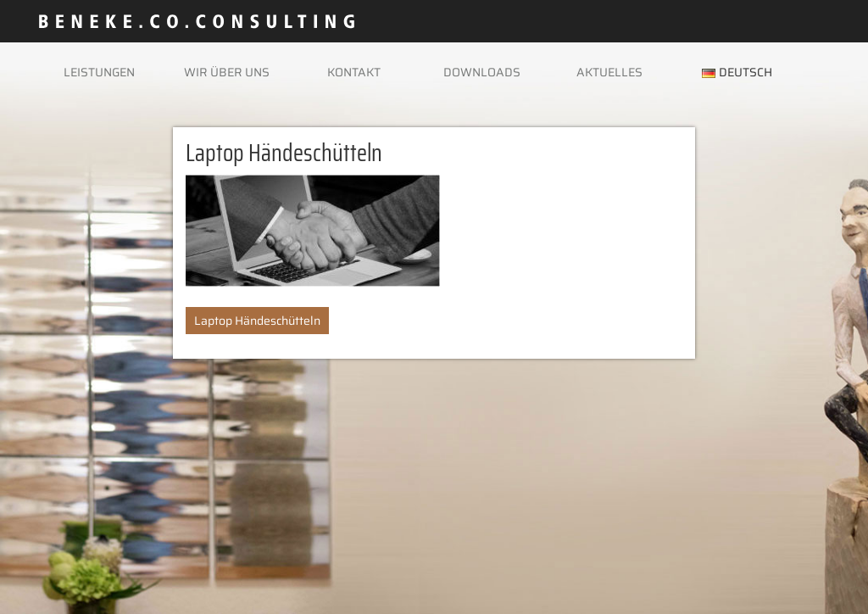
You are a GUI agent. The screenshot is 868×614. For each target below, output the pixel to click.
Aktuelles (609, 72)
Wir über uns (227, 72)
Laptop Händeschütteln (257, 321)
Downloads (482, 72)
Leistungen (99, 72)
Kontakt (354, 72)
